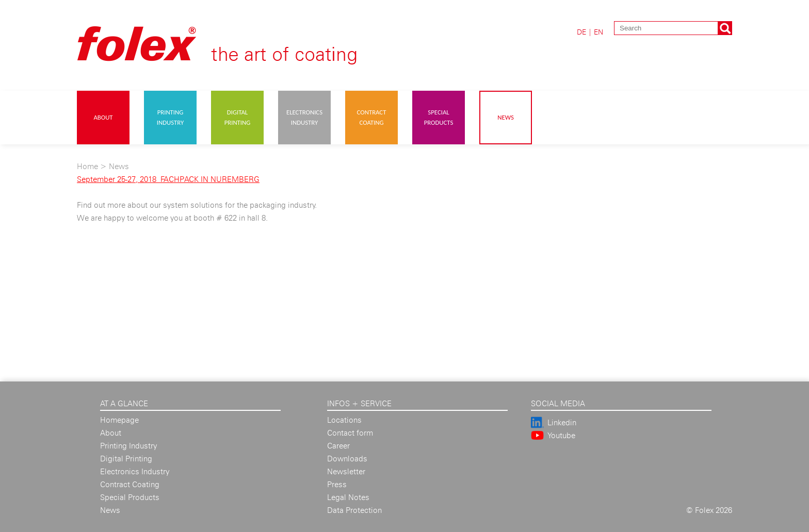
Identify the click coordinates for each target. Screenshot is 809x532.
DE (581, 32)
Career (338, 446)
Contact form (350, 433)
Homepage (119, 420)
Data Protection (354, 510)
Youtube (561, 435)
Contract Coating (372, 117)
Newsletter (346, 471)
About (103, 117)
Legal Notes (348, 497)
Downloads (347, 459)
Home (87, 166)
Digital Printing (238, 117)
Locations (344, 420)
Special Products (439, 117)
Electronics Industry (304, 117)
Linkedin (562, 422)
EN (598, 32)
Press (337, 484)
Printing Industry (170, 117)
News (506, 117)
